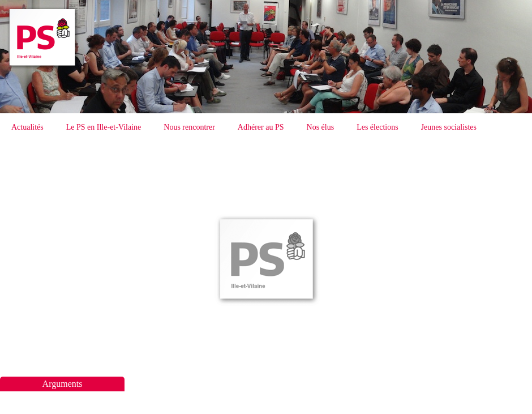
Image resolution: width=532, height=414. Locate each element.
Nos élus (321, 127)
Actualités (27, 127)
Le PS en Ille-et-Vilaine (104, 127)
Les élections (377, 127)
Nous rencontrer (189, 127)
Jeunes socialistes (449, 127)
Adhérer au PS (261, 127)
